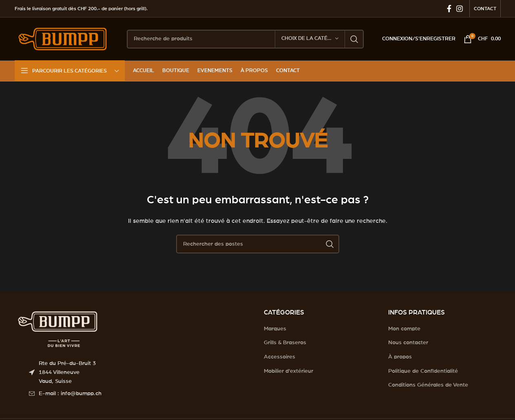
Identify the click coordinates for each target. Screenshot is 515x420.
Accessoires (280, 357)
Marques (275, 329)
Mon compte (404, 329)
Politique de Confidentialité (423, 371)
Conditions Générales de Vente (428, 385)
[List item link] (140, 394)
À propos (400, 357)
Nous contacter (408, 343)
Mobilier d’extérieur (288, 371)
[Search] (245, 39)
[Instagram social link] (460, 9)
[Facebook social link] (449, 9)
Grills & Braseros (285, 343)
